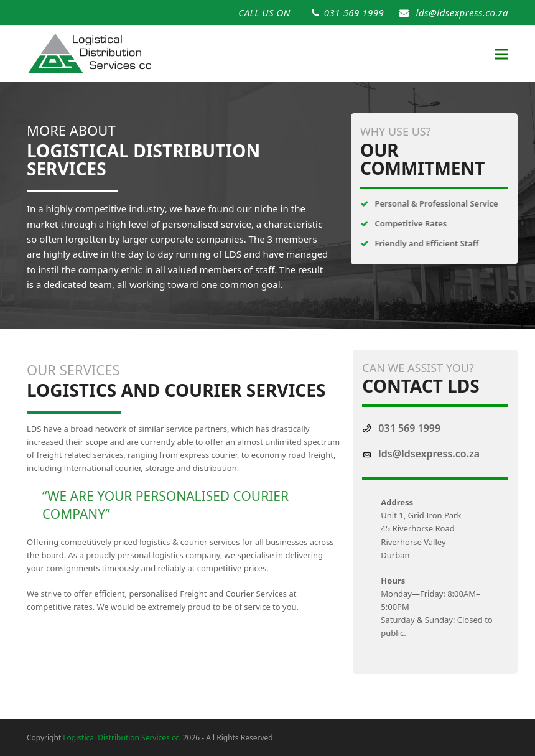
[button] (501, 54)
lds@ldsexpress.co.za (462, 12)
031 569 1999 (354, 12)
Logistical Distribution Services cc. (122, 738)
